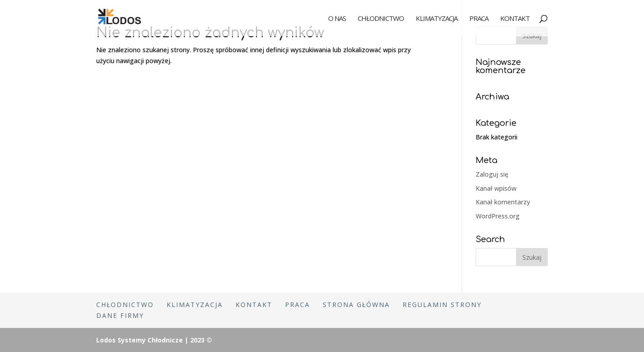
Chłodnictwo (381, 19)
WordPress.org (498, 216)
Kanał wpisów (496, 188)
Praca (479, 19)
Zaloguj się (492, 174)
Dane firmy (120, 315)
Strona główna (356, 305)
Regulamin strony (442, 305)
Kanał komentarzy (503, 202)
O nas (337, 19)
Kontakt (515, 19)
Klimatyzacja (437, 19)
